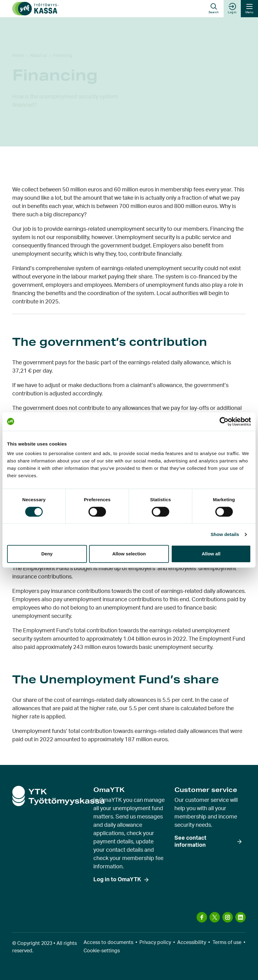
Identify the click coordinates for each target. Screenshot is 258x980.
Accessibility (192, 942)
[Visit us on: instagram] (228, 917)
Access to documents (108, 942)
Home (18, 39)
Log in (232, 8)
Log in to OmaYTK (117, 880)
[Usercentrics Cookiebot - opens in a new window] (224, 422)
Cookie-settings (102, 951)
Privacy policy (155, 942)
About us (38, 39)
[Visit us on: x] (215, 917)
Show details (225, 534)
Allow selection (129, 554)
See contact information (190, 842)
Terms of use (227, 942)
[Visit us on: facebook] (202, 917)
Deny (47, 554)
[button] (214, 9)
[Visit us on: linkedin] (240, 917)
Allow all (211, 554)
